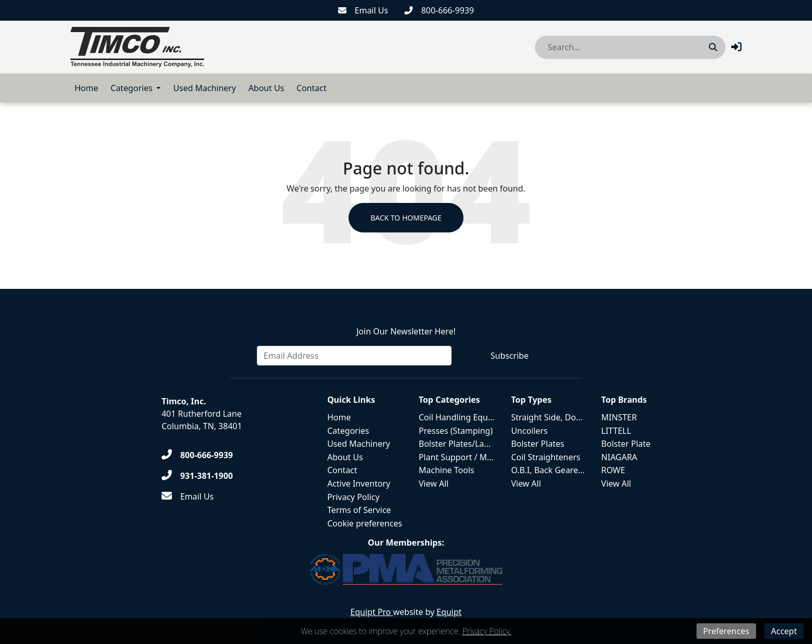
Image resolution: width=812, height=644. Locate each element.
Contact (312, 88)
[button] (736, 47)
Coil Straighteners (546, 457)
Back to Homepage (406, 218)
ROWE (613, 470)
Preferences (726, 631)
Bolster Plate (626, 444)
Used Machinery (204, 88)
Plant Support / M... (456, 457)
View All (434, 484)
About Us (266, 88)
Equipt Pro (372, 612)
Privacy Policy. (487, 631)
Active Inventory (359, 484)
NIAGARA (619, 457)
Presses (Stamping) (456, 431)
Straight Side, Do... (547, 417)
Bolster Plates (538, 444)
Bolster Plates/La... (455, 444)
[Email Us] (363, 10)
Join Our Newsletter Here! (406, 331)
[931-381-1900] (197, 476)
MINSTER (619, 417)
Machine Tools (447, 470)
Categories (132, 88)
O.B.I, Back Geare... (548, 470)
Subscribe (509, 356)
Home (86, 88)
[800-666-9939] (439, 10)
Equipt (449, 612)
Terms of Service (359, 510)
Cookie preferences (365, 523)
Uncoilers (530, 431)
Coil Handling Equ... (457, 417)
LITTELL (616, 431)
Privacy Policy (353, 497)
